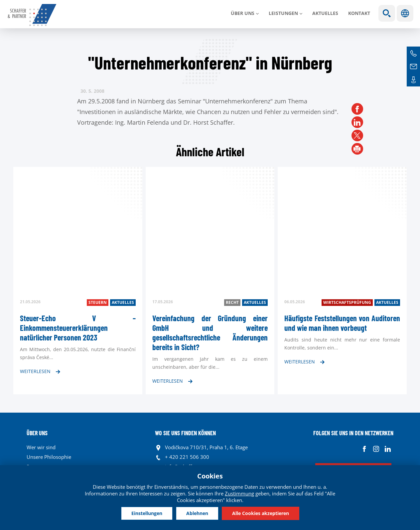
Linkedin (388, 449)
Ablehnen (197, 513)
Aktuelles (325, 13)
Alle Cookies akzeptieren (261, 513)
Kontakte (413, 80)
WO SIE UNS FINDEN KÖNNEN (185, 433)
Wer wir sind (41, 447)
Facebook (364, 449)
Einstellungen (147, 513)
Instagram (376, 449)
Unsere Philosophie (49, 457)
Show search (387, 13)
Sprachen (405, 13)
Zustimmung (239, 493)
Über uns (243, 13)
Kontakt (359, 13)
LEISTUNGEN (283, 13)
